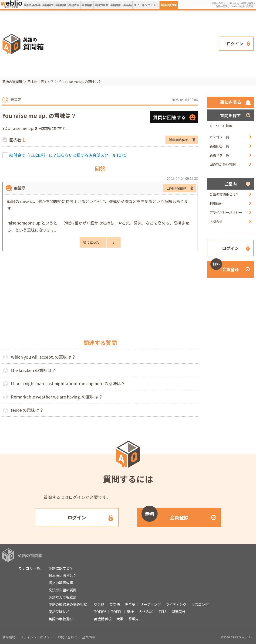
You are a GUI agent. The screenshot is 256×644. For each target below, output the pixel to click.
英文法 (115, 604)
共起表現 (74, 5)
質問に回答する (169, 117)
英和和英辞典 (32, 5)
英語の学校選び (61, 619)
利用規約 (216, 203)
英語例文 (48, 5)
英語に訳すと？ (61, 568)
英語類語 (61, 5)
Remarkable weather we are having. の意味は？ (57, 397)
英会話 (128, 5)
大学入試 (146, 612)
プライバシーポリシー (226, 212)
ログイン (235, 44)
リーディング (150, 604)
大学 (120, 619)
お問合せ (216, 221)
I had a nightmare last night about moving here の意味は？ (68, 383)
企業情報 (89, 637)
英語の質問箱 (169, 5)
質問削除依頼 (179, 140)
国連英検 (179, 612)
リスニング (200, 604)
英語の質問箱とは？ (224, 194)
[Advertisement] (95, 43)
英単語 (130, 604)
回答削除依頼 (177, 188)
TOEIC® (100, 612)
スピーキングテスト (146, 5)
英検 (130, 612)
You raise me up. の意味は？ (80, 81)
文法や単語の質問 (63, 590)
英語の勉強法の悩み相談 (68, 604)
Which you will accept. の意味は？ (43, 357)
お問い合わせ (67, 637)
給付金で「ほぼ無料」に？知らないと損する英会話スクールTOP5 (68, 155)
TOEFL (116, 612)
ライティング (176, 604)
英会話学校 (103, 619)
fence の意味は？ (27, 410)
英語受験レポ (59, 612)
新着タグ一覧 (219, 155)
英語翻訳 (116, 5)
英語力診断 (101, 5)
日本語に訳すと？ (40, 81)
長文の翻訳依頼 (61, 583)
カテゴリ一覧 (219, 137)
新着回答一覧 (219, 146)
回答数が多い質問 (222, 164)
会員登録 (225, 267)
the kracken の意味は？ (33, 370)
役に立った (91, 242)
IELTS (162, 612)
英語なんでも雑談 (62, 597)
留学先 (133, 619)
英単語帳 (87, 5)
